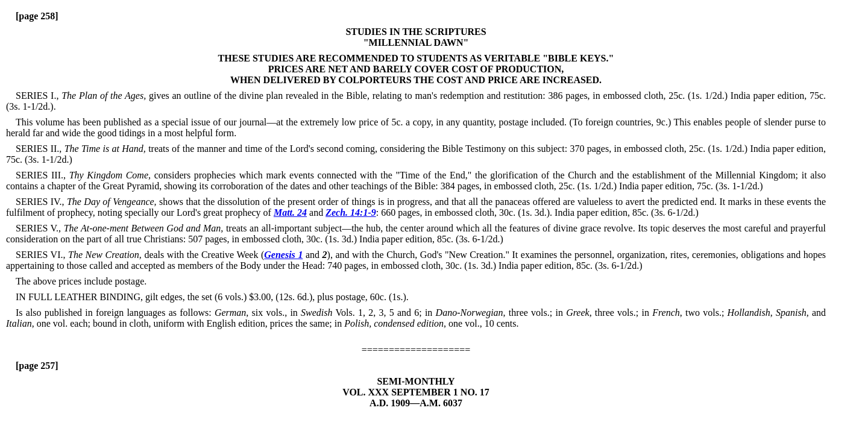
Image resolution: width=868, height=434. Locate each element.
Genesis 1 (283, 255)
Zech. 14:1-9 (351, 212)
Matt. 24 (290, 212)
